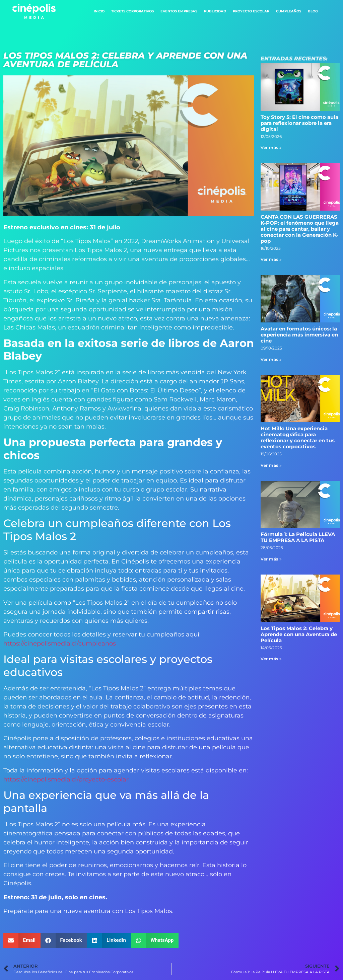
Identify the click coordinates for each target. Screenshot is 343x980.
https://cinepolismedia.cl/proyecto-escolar (66, 779)
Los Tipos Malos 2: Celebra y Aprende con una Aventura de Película (299, 634)
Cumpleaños (289, 11)
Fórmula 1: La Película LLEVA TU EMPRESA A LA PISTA (298, 537)
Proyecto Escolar (251, 11)
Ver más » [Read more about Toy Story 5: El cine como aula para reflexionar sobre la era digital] (271, 147)
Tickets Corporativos (132, 11)
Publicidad (215, 11)
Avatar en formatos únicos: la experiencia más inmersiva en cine (299, 335)
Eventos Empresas (179, 11)
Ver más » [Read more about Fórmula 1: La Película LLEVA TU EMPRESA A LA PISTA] (271, 559)
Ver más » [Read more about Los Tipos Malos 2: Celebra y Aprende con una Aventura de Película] (271, 659)
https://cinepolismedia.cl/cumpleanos (60, 644)
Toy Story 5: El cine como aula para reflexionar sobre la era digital (299, 123)
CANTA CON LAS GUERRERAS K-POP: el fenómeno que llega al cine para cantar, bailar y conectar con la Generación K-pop (300, 229)
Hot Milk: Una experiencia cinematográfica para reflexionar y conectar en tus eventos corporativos (298, 437)
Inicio (99, 11)
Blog (313, 11)
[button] (22, 940)
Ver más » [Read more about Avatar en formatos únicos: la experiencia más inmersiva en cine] (271, 359)
